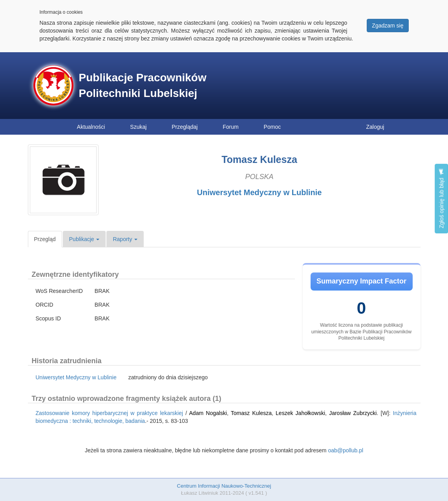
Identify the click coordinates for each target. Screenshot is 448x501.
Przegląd (45, 239)
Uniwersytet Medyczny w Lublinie (260, 192)
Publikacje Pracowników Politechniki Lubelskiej (143, 85)
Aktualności (91, 127)
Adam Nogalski (208, 413)
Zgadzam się (388, 26)
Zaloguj (375, 127)
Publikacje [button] (84, 239)
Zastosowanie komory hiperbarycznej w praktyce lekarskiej (110, 413)
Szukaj (138, 127)
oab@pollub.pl (346, 450)
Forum (230, 127)
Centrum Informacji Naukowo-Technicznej (224, 486)
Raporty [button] (125, 239)
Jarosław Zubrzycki (353, 413)
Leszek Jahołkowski (300, 413)
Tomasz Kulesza (251, 413)
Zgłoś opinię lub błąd (441, 198)
